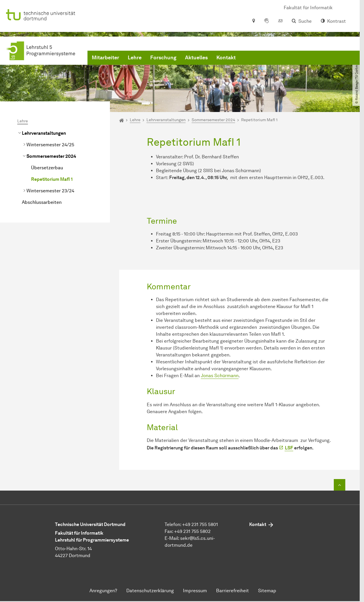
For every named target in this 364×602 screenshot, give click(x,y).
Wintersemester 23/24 (50, 191)
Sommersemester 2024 (51, 156)
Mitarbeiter (105, 58)
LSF (289, 448)
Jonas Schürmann (220, 376)
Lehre (135, 58)
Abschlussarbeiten (42, 202)
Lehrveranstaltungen (44, 133)
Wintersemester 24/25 (50, 145)
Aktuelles (196, 58)
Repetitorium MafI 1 (52, 179)
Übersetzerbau (47, 168)
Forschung (163, 58)
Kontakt (226, 58)
